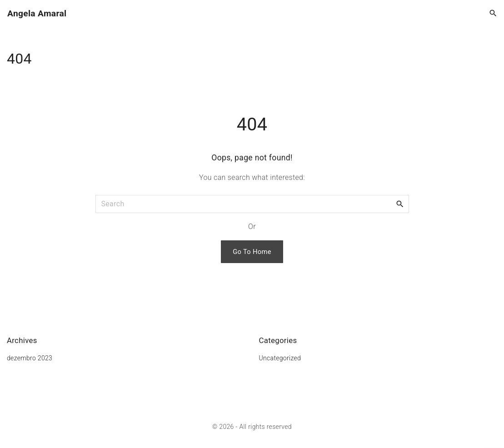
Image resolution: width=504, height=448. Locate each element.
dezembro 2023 (30, 358)
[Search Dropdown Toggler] (493, 14)
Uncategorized (280, 358)
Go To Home (252, 252)
